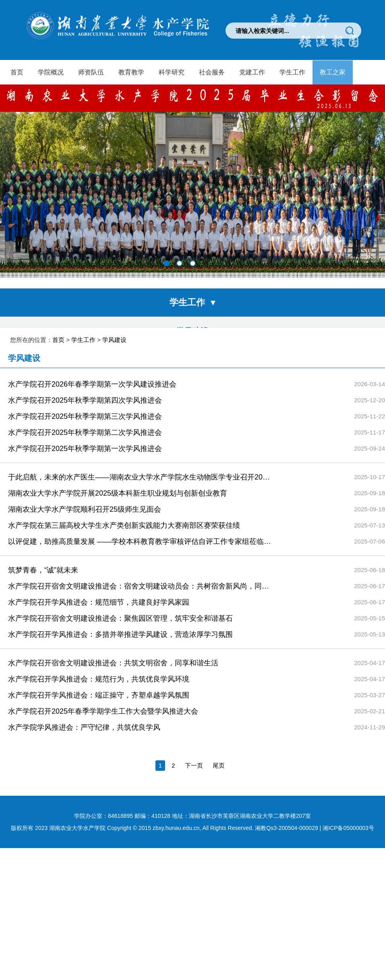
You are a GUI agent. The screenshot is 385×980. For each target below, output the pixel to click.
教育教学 (131, 72)
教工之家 (333, 72)
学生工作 (292, 72)
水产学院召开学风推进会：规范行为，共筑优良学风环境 (99, 724)
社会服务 (212, 72)
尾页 (219, 810)
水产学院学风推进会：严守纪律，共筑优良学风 (84, 772)
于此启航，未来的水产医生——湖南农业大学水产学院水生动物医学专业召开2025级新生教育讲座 (140, 522)
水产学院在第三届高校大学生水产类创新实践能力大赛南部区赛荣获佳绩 (124, 570)
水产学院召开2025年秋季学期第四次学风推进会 (85, 445)
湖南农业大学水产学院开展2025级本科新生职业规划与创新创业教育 (118, 538)
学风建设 (192, 331)
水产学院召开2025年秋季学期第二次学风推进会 (85, 477)
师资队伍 (91, 72)
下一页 (194, 810)
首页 (17, 72)
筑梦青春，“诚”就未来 (43, 615)
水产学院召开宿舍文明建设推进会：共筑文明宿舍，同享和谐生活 (113, 708)
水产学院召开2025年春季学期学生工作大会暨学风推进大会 (103, 756)
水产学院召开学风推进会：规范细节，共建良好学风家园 (99, 647)
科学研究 (172, 72)
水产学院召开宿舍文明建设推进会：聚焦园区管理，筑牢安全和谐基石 (120, 663)
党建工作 (252, 72)
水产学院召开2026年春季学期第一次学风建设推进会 (92, 429)
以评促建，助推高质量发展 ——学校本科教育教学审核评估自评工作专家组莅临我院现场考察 (140, 586)
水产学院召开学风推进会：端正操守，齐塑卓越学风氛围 (99, 740)
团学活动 (192, 360)
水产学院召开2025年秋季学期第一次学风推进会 (85, 493)
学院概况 (51, 72)
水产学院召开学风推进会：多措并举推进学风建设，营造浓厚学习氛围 (120, 679)
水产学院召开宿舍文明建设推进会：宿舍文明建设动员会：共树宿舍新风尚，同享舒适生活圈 (140, 631)
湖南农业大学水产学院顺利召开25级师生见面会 (85, 554)
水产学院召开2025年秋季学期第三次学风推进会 (85, 461)
